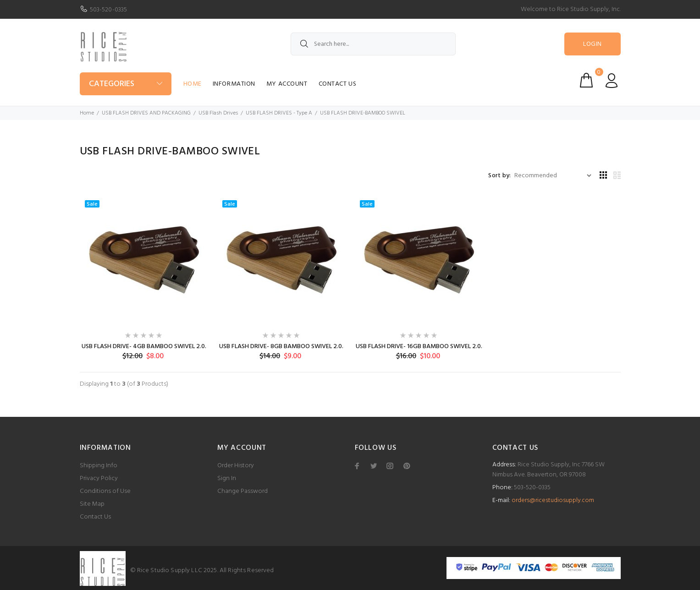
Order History (236, 466)
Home (193, 84)
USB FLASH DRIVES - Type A (279, 113)
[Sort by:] (553, 176)
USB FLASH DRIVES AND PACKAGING (146, 113)
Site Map (92, 504)
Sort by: (499, 176)
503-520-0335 (109, 10)
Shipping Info (99, 466)
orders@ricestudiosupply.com (553, 500)
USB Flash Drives (218, 113)
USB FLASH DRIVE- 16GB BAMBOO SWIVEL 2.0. (419, 347)
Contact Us (338, 84)
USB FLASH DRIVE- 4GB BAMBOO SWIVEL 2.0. (144, 347)
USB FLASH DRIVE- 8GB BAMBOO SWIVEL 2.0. (281, 347)
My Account (287, 84)
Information (234, 84)
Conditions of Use (105, 491)
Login (592, 44)
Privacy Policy (99, 478)
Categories (112, 84)
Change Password (243, 491)
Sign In (227, 478)
